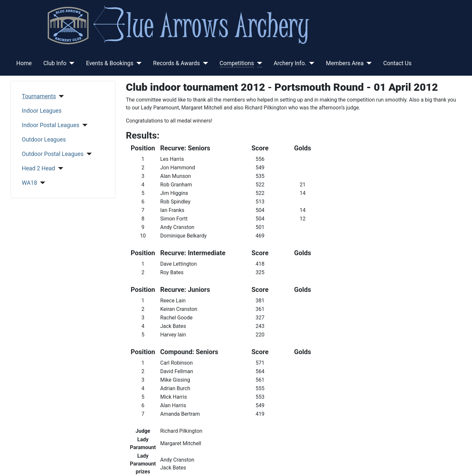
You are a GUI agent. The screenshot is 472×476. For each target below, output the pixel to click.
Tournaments (39, 96)
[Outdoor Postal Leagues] (88, 154)
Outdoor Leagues (44, 140)
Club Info (55, 63)
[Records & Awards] (204, 63)
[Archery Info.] (310, 63)
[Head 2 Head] (59, 168)
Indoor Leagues (42, 111)
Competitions (237, 63)
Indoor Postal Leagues (51, 125)
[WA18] (41, 183)
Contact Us (397, 63)
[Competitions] (258, 63)
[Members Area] (368, 63)
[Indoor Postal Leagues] (83, 125)
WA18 (30, 183)
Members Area (345, 63)
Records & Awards (177, 63)
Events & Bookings (110, 63)
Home (24, 63)
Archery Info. (290, 63)
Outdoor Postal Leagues (53, 154)
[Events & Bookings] (138, 63)
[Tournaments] (60, 96)
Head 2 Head (39, 168)
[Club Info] (70, 63)
